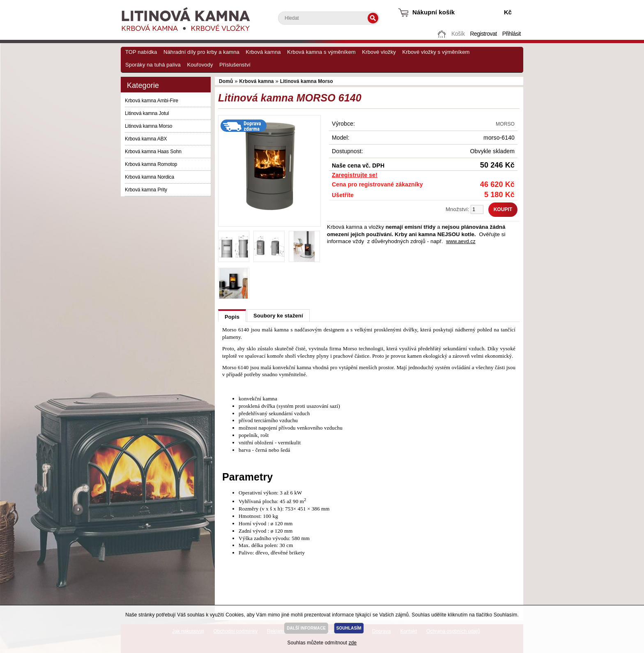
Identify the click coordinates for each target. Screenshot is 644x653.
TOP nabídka (141, 52)
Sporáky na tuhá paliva (153, 65)
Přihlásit (512, 34)
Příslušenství (235, 65)
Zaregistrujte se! (355, 175)
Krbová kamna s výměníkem (321, 52)
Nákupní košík (434, 12)
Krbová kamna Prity (146, 190)
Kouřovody (200, 65)
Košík (458, 34)
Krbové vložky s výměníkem (436, 52)
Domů (443, 34)
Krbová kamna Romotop (151, 164)
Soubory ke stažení (278, 316)
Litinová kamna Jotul (147, 113)
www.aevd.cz (461, 241)
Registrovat (483, 34)
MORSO (505, 124)
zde (353, 643)
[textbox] (329, 18)
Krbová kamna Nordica (149, 177)
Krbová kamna (263, 52)
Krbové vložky (379, 52)
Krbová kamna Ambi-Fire (152, 101)
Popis (232, 317)
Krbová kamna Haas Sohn (153, 152)
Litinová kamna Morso (148, 126)
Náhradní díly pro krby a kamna (201, 52)
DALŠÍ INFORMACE (306, 628)
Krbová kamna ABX (146, 139)
